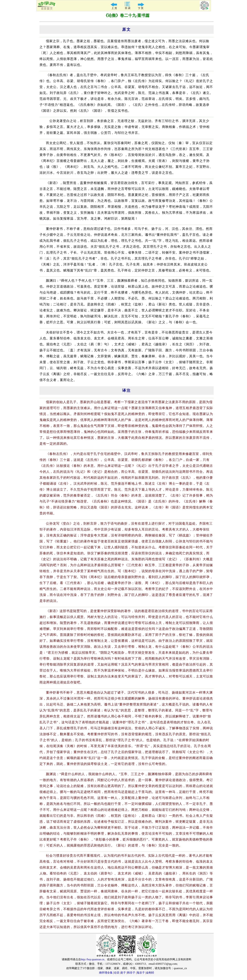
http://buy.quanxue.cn (93, 959)
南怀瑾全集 (106, 973)
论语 (117, 973)
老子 (123, 973)
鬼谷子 (141, 973)
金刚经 (150, 973)
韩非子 (131, 973)
